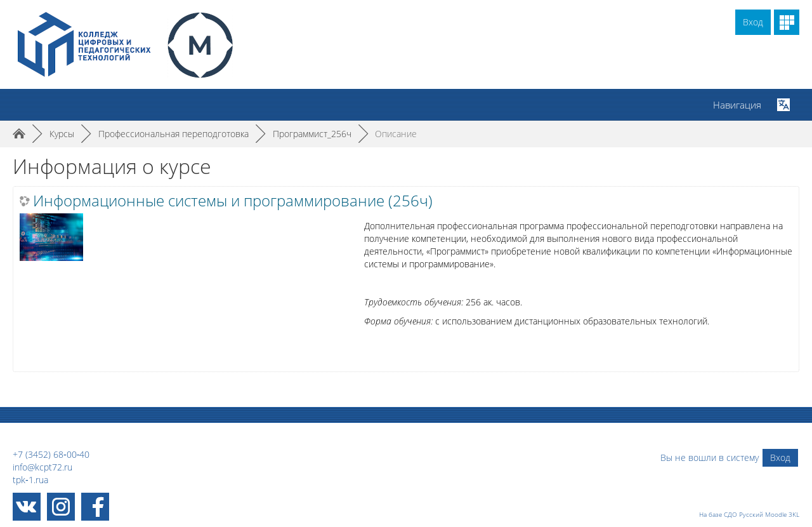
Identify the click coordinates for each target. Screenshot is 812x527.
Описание (396, 134)
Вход (753, 22)
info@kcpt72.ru (43, 467)
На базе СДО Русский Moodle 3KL (749, 514)
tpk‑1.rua (30, 480)
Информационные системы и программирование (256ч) (233, 201)
